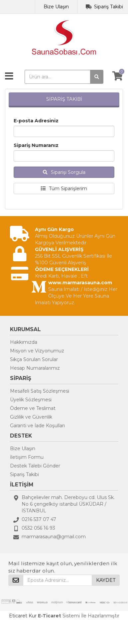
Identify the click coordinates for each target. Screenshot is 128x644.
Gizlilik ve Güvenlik (31, 417)
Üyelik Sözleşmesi (31, 400)
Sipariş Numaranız (36, 145)
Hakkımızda (24, 342)
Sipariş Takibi (109, 7)
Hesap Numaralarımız (35, 368)
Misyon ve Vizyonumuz (37, 351)
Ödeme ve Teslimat (33, 408)
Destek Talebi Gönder (35, 466)
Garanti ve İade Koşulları (37, 426)
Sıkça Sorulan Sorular (34, 359)
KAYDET (106, 580)
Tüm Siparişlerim (64, 189)
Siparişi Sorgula (64, 172)
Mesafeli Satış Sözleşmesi (40, 391)
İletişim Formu (27, 457)
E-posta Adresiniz (36, 121)
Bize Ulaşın (56, 7)
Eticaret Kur (23, 616)
